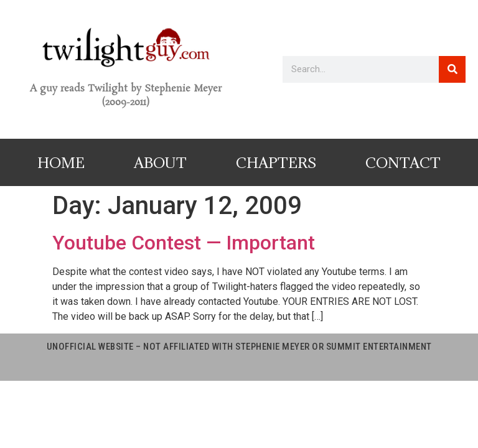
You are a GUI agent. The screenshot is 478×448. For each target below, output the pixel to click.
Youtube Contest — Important (184, 243)
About (160, 162)
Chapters (276, 162)
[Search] (452, 69)
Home (61, 162)
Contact (403, 162)
